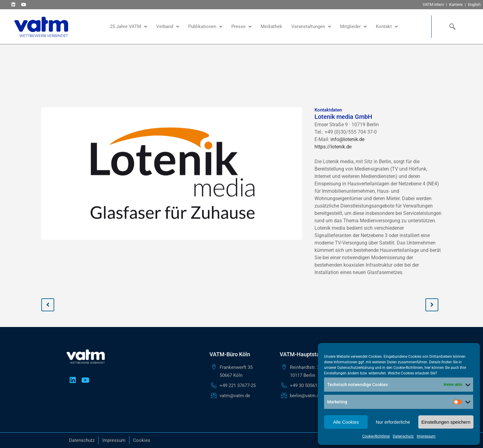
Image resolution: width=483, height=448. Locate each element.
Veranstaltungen (311, 27)
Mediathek (271, 26)
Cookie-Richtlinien (408, 368)
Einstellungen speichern (446, 422)
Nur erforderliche (393, 422)
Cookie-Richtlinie (376, 436)
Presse (241, 27)
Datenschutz (403, 436)
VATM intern (433, 4)
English (474, 4)
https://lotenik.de (333, 147)
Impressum (426, 436)
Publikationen (205, 27)
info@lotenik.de (347, 139)
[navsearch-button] (451, 26)
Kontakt (387, 27)
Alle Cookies (346, 422)
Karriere (456, 4)
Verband (168, 27)
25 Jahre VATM (128, 27)
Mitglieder (353, 27)
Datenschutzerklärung (356, 368)
